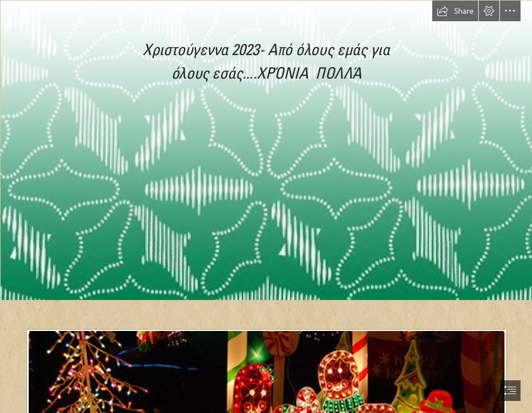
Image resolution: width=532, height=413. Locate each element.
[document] (266, 206)
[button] (455, 11)
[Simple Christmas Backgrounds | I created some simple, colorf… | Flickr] (266, 150)
